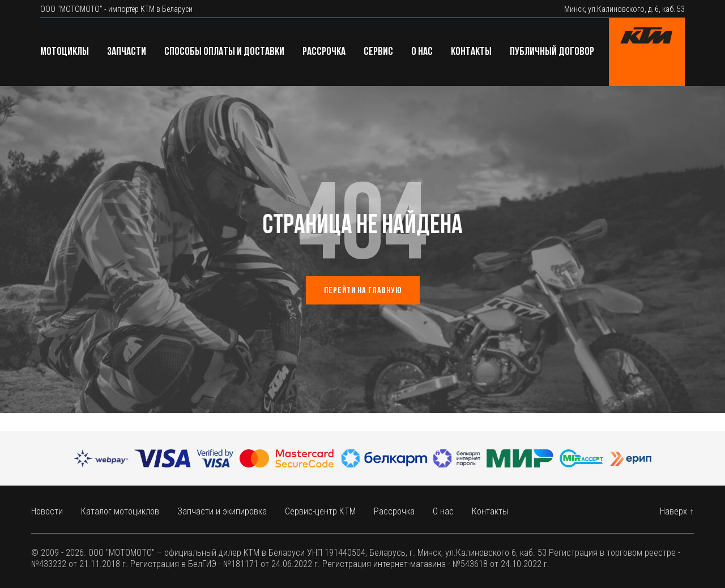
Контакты (471, 52)
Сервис (378, 52)
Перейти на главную (363, 291)
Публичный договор (552, 52)
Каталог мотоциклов (120, 511)
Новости (47, 511)
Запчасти (127, 52)
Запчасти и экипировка (222, 511)
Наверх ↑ (677, 511)
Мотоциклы (65, 52)
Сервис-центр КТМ (320, 511)
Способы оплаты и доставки (224, 52)
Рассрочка (324, 52)
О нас (422, 52)
